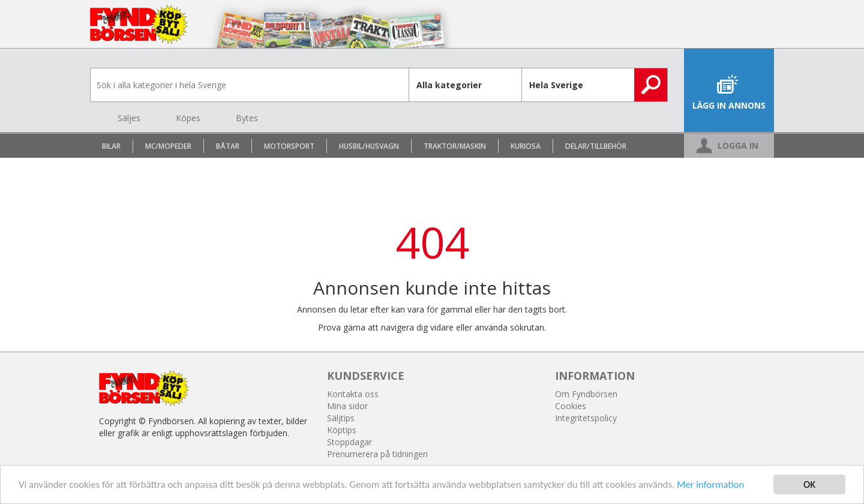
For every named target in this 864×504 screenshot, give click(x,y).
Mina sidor (347, 406)
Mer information (722, 486)
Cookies (571, 406)
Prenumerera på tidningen (377, 454)
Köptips (342, 430)
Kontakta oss (353, 394)
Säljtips (341, 418)
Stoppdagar (349, 442)
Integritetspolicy (586, 418)
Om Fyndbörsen (586, 394)
